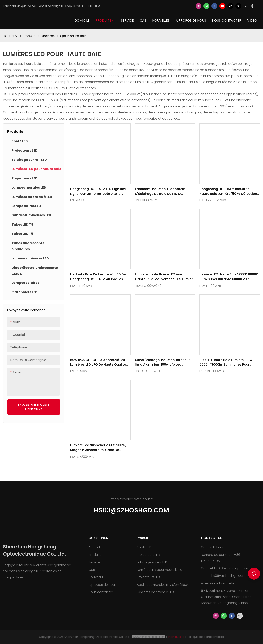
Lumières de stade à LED (155, 592)
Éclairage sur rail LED (152, 562)
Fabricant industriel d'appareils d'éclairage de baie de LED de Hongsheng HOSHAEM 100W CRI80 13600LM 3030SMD (162, 191)
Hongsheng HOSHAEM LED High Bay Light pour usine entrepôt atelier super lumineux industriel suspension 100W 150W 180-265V (98, 191)
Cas (92, 570)
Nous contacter (101, 592)
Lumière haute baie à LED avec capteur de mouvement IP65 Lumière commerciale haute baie (165, 277)
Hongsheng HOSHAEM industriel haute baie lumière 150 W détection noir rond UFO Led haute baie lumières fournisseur (228, 191)
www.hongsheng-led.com (149, 637)
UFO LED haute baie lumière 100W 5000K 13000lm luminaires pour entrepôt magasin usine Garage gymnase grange (226, 362)
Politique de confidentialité (205, 637)
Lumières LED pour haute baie (64, 36)
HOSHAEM (10, 36)
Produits (29, 36)
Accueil (94, 547)
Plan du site (176, 637)
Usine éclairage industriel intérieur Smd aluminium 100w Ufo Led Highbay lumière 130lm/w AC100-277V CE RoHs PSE (162, 362)
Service (94, 562)
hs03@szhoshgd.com (131, 510)
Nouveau (96, 577)
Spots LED (144, 547)
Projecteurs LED (148, 555)
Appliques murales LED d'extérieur (162, 585)
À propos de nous (103, 585)
